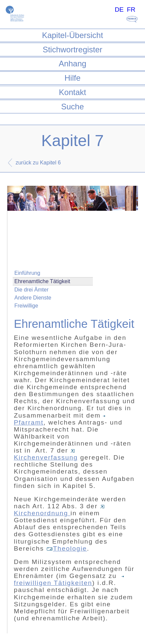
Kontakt (72, 92)
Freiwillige (26, 306)
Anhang (73, 64)
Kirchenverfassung (46, 455)
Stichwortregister (73, 50)
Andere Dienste (33, 298)
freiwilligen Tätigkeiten (70, 580)
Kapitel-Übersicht (73, 35)
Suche (72, 107)
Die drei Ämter (31, 290)
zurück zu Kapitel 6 (38, 163)
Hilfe (72, 78)
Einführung (27, 273)
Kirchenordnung (59, 511)
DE (119, 10)
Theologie (67, 548)
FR (131, 10)
